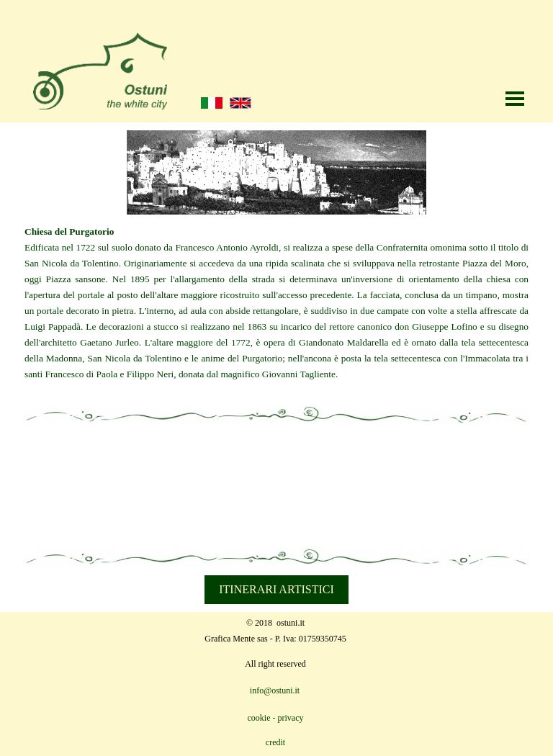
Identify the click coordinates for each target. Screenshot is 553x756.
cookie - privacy (276, 718)
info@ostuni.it (275, 690)
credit (275, 742)
